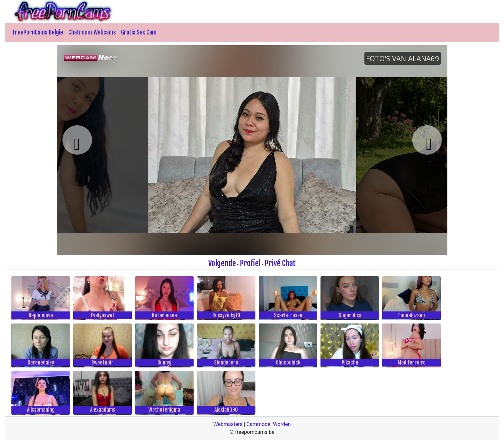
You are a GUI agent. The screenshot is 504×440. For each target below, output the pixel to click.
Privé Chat (280, 263)
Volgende (222, 263)
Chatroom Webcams (92, 32)
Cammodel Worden (268, 424)
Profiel (250, 263)
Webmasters (228, 424)
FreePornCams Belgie (38, 32)
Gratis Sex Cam (139, 32)
